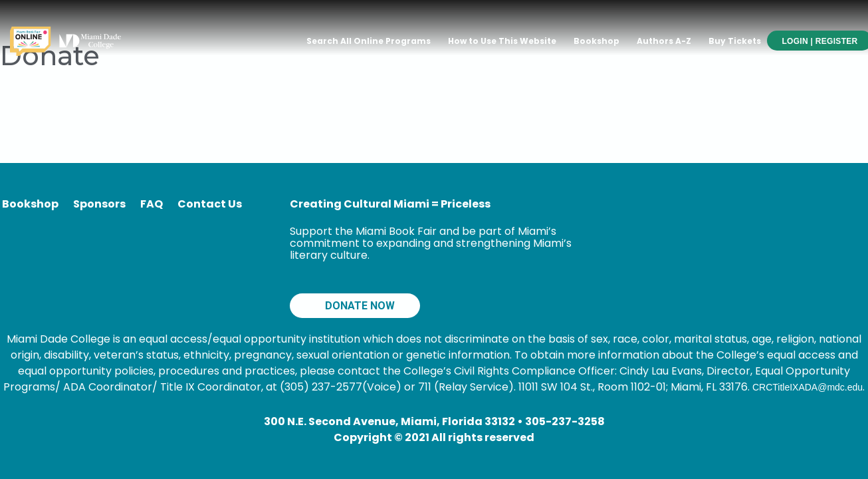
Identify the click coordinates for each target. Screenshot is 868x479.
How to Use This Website (502, 41)
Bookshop (597, 41)
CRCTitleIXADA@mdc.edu (808, 387)
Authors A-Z (664, 41)
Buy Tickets (735, 41)
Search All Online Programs (369, 41)
